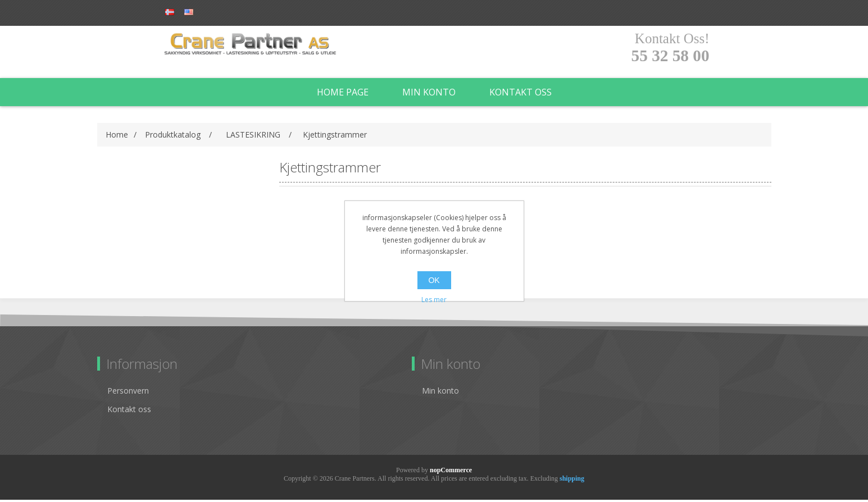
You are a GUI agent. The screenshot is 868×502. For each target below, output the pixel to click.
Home (117, 137)
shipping (572, 481)
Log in (231, 13)
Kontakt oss (521, 94)
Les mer (434, 300)
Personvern (128, 393)
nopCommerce (451, 472)
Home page (343, 94)
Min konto (429, 94)
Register (185, 13)
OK (434, 280)
